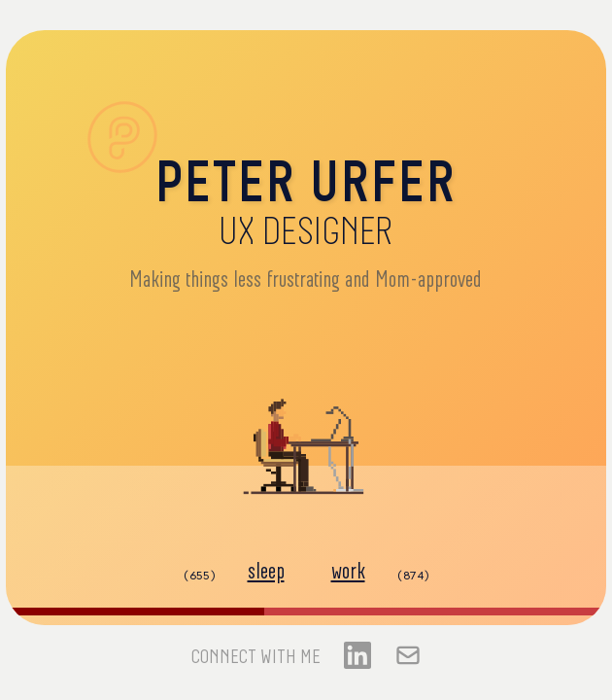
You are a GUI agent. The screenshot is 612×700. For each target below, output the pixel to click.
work (348, 572)
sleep (266, 572)
